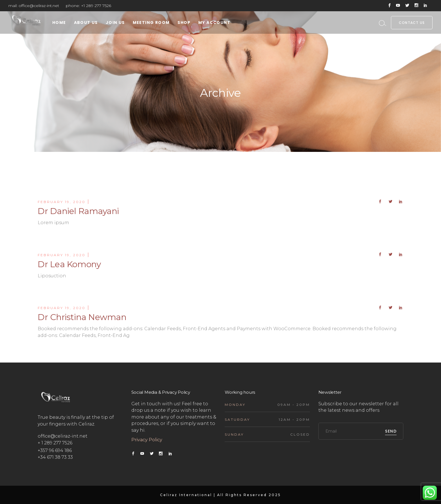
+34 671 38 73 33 (55, 457)
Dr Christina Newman (82, 317)
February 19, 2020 (62, 202)
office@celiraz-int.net (39, 6)
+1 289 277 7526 (96, 6)
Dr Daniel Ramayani (78, 211)
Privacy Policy (147, 440)
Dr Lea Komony (69, 264)
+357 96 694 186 (55, 450)
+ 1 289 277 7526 (55, 443)
